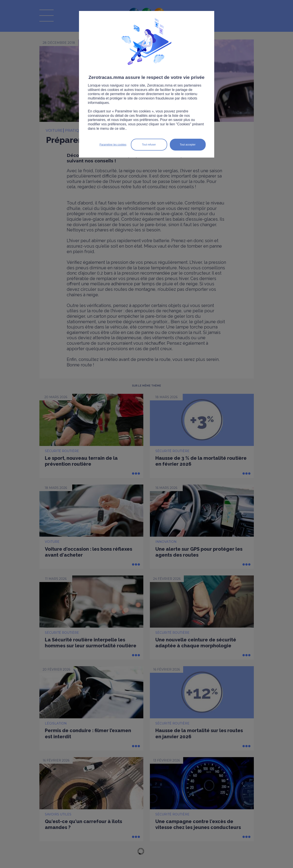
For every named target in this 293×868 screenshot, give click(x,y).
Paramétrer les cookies (113, 145)
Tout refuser (149, 145)
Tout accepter (188, 145)
